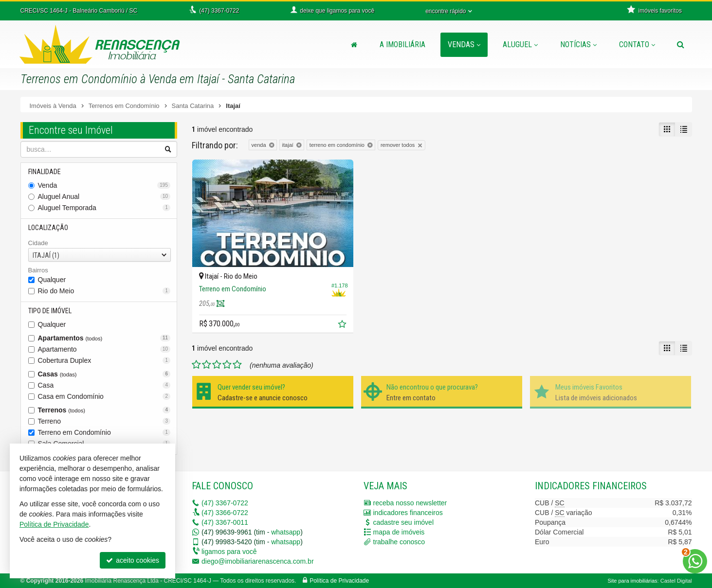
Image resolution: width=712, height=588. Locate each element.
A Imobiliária (402, 45)
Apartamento (104, 349)
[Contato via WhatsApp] (695, 561)
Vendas (464, 45)
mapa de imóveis (399, 532)
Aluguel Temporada (104, 208)
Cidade (38, 243)
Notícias (578, 45)
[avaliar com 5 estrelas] (237, 365)
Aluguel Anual (104, 196)
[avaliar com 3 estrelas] (217, 365)
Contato (637, 45)
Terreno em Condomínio (104, 432)
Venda (104, 185)
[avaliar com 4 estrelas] (227, 365)
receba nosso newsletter (410, 503)
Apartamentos (104, 338)
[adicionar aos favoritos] (343, 325)
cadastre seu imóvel (404, 522)
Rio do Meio (104, 291)
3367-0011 (225, 522)
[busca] (681, 45)
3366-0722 (225, 513)
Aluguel (520, 45)
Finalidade (45, 172)
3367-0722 (225, 503)
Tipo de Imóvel (50, 311)
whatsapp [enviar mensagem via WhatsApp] (286, 532)
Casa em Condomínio (104, 396)
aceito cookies (133, 560)
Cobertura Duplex (104, 360)
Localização (48, 228)
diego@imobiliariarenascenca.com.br (258, 561)
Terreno (104, 421)
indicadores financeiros (408, 513)
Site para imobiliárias (632, 581)
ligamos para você (229, 552)
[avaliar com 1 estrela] (196, 365)
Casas (104, 374)
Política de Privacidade (339, 581)
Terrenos (104, 410)
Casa (104, 385)
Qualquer (52, 280)
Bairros (38, 270)
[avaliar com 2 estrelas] (207, 365)
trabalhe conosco (399, 542)
